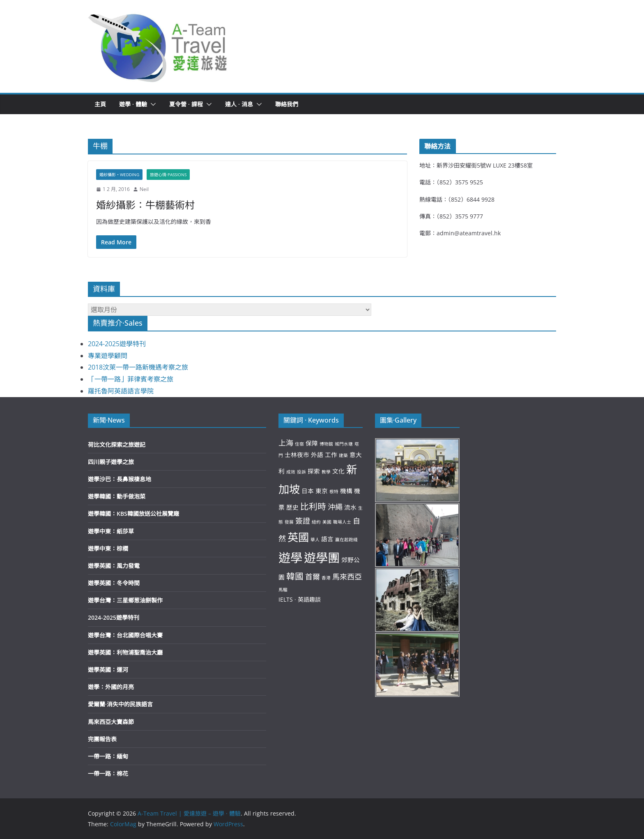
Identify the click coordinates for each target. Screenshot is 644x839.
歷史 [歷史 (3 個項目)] (292, 507)
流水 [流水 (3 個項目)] (350, 507)
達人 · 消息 (239, 104)
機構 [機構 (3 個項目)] (346, 491)
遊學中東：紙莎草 (111, 531)
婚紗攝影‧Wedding (119, 175)
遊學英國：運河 (108, 670)
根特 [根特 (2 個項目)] (334, 492)
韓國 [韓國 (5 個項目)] (295, 576)
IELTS (286, 599)
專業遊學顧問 (108, 356)
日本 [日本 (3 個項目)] (308, 491)
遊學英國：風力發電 (114, 566)
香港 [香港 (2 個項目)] (326, 578)
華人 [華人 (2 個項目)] (315, 540)
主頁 (100, 104)
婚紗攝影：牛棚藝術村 (145, 205)
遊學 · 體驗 (133, 104)
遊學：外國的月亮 (111, 687)
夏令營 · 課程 (186, 104)
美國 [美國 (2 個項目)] (327, 522)
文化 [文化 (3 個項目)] (338, 471)
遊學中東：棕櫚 (108, 548)
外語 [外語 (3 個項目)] (317, 455)
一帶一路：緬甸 (108, 756)
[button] (158, 46)
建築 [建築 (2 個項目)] (343, 455)
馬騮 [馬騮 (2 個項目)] (283, 590)
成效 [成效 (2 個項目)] (291, 472)
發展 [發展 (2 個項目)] (289, 522)
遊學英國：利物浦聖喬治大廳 (125, 652)
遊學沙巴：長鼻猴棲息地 (120, 479)
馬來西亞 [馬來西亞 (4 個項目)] (347, 577)
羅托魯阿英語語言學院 (121, 391)
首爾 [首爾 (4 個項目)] (313, 577)
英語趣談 (309, 599)
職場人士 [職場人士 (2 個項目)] (342, 522)
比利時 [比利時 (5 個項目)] (313, 506)
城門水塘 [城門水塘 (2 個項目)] (344, 444)
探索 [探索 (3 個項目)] (314, 471)
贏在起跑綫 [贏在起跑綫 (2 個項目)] (346, 540)
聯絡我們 (287, 104)
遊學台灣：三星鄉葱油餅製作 (125, 600)
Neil (144, 189)
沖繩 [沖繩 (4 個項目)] (335, 507)
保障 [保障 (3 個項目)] (312, 443)
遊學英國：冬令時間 (114, 583)
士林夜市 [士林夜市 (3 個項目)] (297, 455)
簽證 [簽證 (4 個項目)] (303, 521)
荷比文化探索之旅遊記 (117, 445)
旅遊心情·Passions (168, 175)
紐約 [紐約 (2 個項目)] (316, 522)
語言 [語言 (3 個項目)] (327, 539)
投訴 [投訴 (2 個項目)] (301, 472)
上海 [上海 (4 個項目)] (286, 443)
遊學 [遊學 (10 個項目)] (290, 558)
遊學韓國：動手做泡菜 (117, 496)
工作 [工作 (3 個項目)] (331, 455)
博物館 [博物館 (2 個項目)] (326, 444)
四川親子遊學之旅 (111, 462)
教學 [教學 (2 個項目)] (326, 472)
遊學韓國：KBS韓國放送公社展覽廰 (133, 514)
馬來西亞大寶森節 (111, 722)
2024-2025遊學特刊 (117, 344)
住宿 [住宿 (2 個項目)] (299, 444)
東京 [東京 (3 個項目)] (322, 491)
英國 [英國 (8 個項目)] (298, 537)
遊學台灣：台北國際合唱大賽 (125, 635)
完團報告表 (102, 739)
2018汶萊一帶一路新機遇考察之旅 (138, 367)
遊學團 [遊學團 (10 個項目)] (322, 558)
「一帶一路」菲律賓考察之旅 (131, 379)
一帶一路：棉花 (108, 773)
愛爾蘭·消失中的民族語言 (120, 704)
